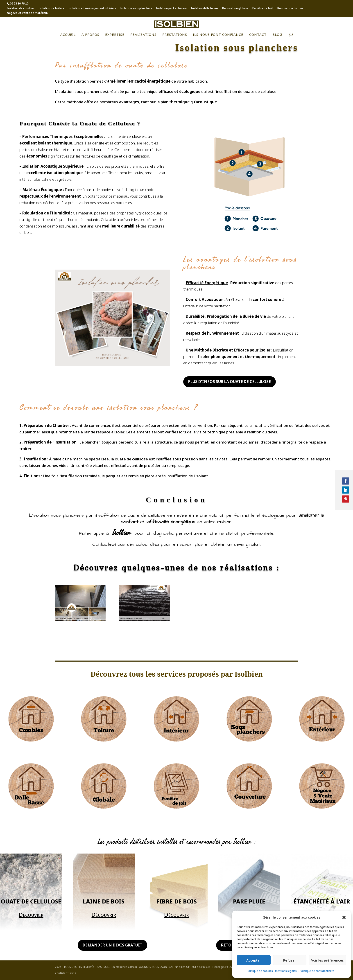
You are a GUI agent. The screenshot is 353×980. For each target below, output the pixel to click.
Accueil (68, 35)
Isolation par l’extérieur (171, 9)
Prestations (175, 35)
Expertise (115, 35)
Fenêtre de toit (263, 9)
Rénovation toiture (290, 9)
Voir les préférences (327, 960)
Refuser (290, 960)
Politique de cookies (260, 971)
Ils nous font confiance (218, 35)
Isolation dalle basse (204, 9)
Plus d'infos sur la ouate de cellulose (230, 382)
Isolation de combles (21, 9)
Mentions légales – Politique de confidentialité (305, 971)
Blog (277, 35)
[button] (344, 917)
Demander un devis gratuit (112, 945)
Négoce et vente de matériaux (28, 14)
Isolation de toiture (51, 9)
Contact (258, 35)
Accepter (254, 960)
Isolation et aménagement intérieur (92, 9)
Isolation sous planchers (136, 9)
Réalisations (143, 35)
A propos (90, 35)
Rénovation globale (235, 9)
